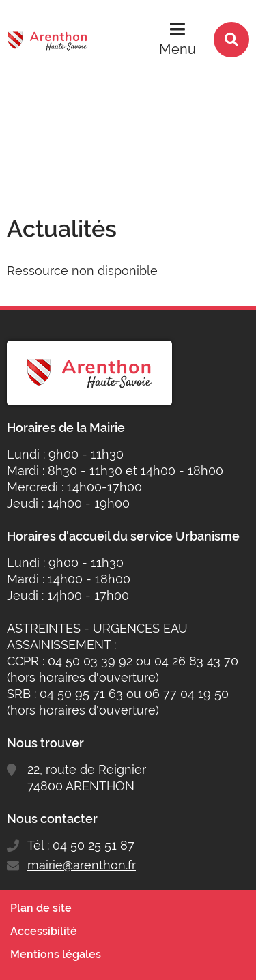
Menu (177, 49)
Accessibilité (44, 931)
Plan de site (41, 908)
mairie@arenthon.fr (82, 865)
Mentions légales (56, 954)
